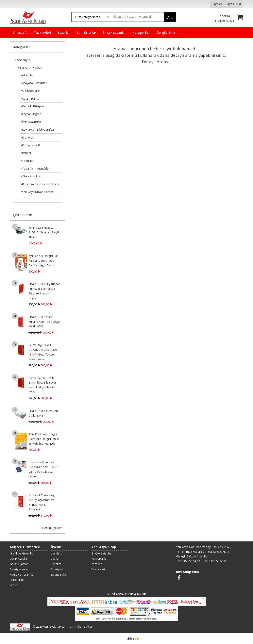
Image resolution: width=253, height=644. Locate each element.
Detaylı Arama (156, 62)
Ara (170, 18)
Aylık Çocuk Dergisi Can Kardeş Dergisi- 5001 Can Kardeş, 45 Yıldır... (43, 261)
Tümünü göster (52, 528)
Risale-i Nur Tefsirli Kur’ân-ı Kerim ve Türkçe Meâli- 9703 (44, 322)
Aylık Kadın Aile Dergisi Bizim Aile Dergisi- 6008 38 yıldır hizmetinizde (44, 439)
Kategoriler (22, 47)
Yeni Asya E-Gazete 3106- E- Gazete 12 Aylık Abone (44, 232)
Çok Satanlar (23, 215)
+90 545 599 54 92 (188, 561)
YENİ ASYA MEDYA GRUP (126, 594)
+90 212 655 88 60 (215, 561)
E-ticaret (120, 638)
